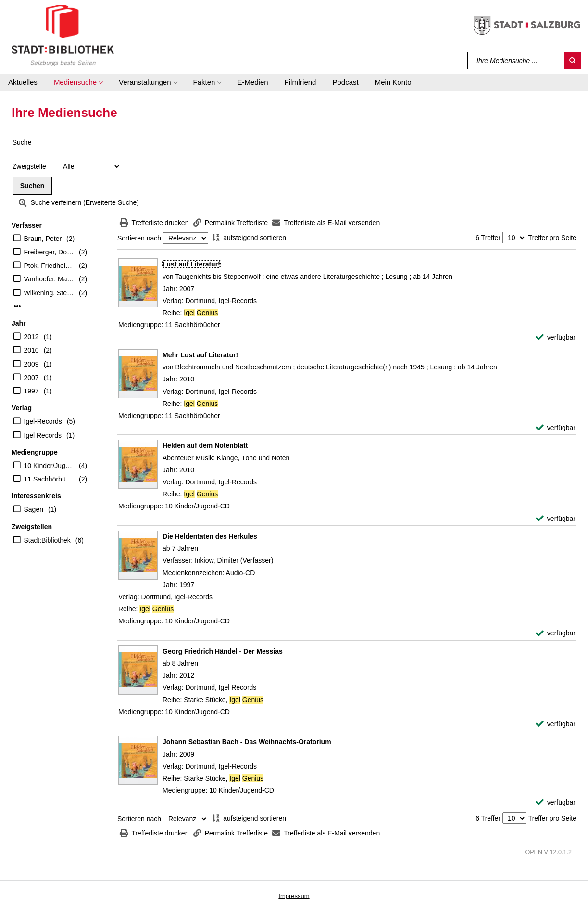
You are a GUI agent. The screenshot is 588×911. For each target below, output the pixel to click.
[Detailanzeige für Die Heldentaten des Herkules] (210, 536)
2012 (31, 337)
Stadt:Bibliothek (47, 540)
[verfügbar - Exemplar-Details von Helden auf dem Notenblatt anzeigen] (556, 519)
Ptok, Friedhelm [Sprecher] (49, 266)
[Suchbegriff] (516, 61)
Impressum (294, 896)
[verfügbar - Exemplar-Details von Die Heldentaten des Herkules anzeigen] (556, 633)
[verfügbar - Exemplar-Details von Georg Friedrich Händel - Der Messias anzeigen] (556, 724)
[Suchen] (573, 61)
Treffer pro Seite (552, 238)
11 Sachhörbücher (49, 479)
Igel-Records (43, 421)
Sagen (34, 509)
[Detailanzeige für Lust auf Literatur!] (191, 264)
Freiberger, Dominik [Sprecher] (49, 252)
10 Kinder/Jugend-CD (49, 466)
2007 (31, 378)
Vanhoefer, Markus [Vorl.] (49, 279)
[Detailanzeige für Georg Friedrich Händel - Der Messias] (223, 651)
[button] (78, 82)
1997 (31, 391)
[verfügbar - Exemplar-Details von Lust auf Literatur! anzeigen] (556, 337)
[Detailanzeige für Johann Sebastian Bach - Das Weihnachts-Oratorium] (247, 742)
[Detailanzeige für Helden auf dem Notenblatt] (205, 445)
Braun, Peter (43, 239)
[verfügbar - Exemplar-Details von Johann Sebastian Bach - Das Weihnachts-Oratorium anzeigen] (556, 803)
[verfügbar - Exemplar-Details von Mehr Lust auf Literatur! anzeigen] (556, 428)
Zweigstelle (29, 166)
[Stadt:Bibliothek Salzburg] (63, 35)
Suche (22, 142)
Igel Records (43, 435)
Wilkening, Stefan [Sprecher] (49, 293)
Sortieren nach (139, 238)
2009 (31, 364)
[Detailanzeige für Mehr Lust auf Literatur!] (200, 355)
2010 (31, 350)
